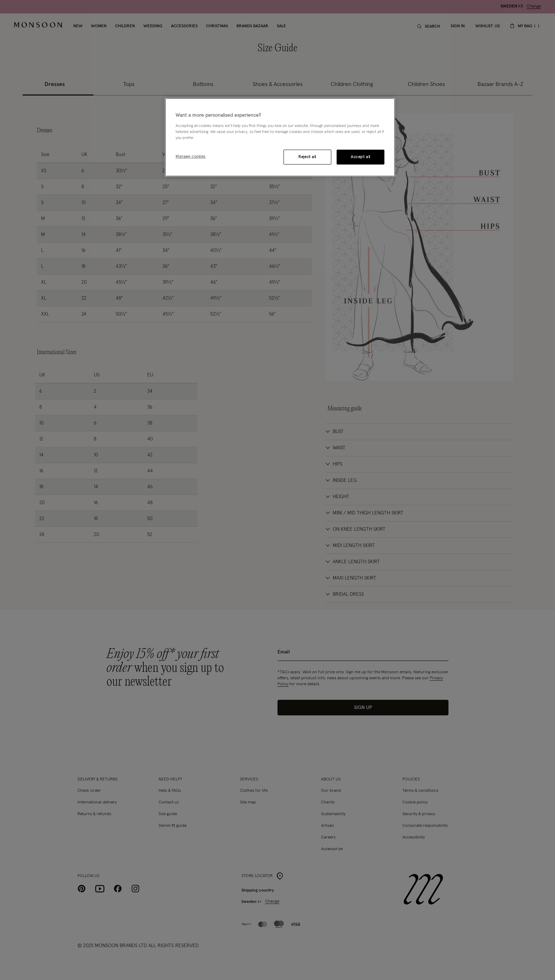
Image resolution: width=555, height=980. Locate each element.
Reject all (307, 157)
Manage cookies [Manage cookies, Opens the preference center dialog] (191, 157)
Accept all (361, 157)
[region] (280, 137)
